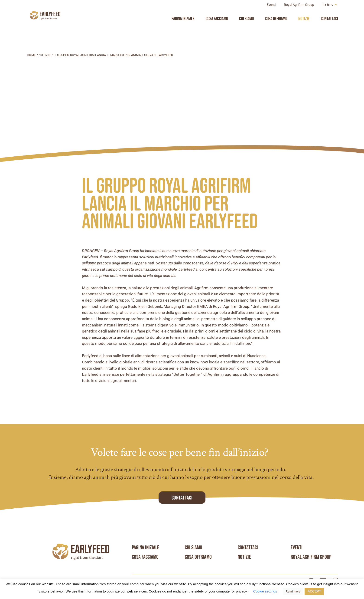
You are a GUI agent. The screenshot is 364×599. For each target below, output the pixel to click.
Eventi (271, 15)
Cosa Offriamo (276, 29)
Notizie (304, 29)
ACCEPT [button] (314, 591)
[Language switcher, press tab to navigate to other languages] (330, 15)
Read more (293, 591)
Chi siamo (246, 29)
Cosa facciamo (217, 29)
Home (31, 55)
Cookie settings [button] (265, 591)
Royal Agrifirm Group (299, 15)
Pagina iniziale (183, 29)
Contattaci (329, 29)
